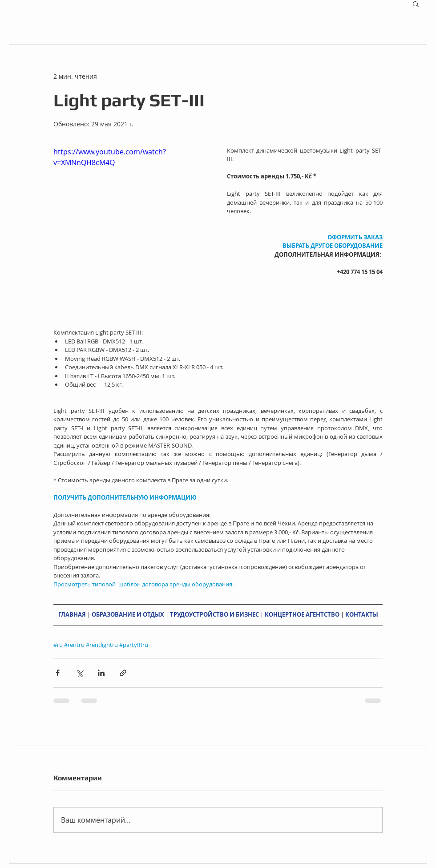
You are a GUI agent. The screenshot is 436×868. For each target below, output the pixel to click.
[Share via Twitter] (79, 673)
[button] (416, 4)
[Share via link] (123, 673)
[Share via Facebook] (58, 673)
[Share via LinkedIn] (101, 673)
